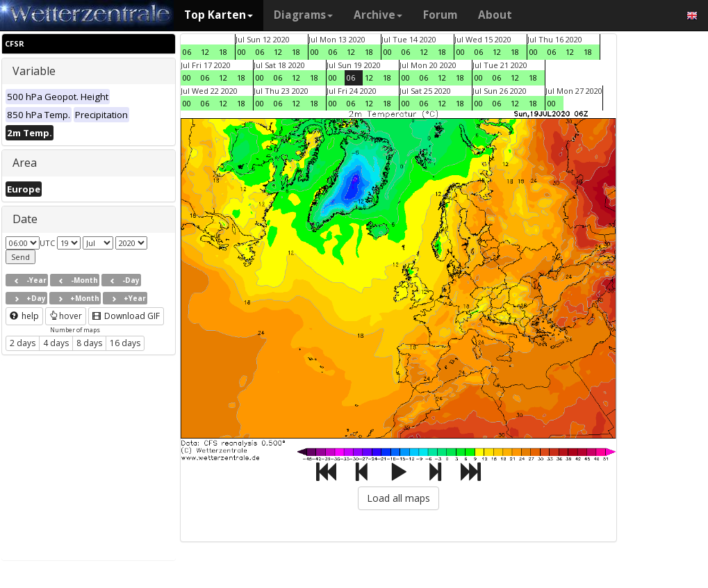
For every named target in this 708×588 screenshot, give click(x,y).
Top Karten (219, 15)
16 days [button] (125, 343)
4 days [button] (56, 343)
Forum (440, 15)
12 (205, 52)
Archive (378, 15)
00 (242, 52)
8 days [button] (89, 343)
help (24, 316)
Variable (34, 71)
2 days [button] (23, 343)
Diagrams (303, 15)
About (495, 15)
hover (66, 316)
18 (223, 52)
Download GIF (126, 316)
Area (25, 163)
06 (187, 52)
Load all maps (398, 498)
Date (25, 219)
